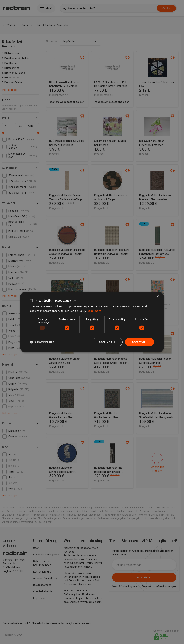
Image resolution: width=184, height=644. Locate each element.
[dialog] (92, 322)
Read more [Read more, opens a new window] (94, 311)
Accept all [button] (140, 342)
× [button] (158, 296)
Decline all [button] (107, 342)
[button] (42, 342)
